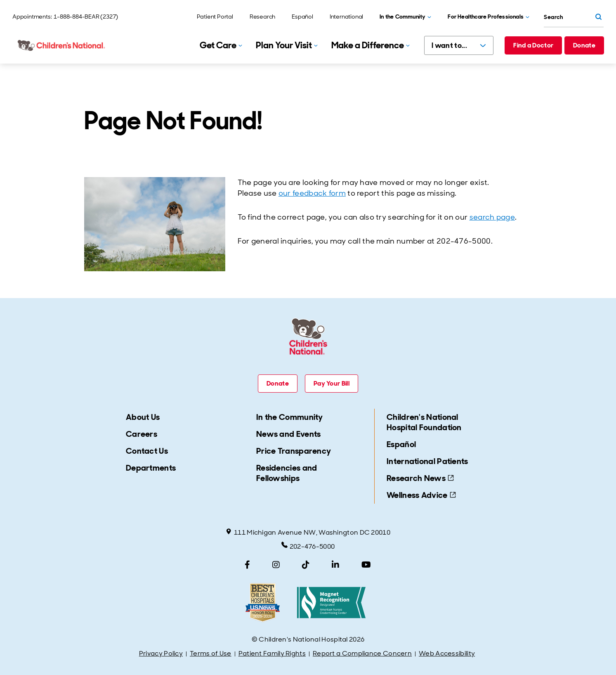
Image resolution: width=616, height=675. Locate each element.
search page (492, 217)
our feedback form (312, 193)
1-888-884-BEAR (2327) (86, 17)
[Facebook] (247, 565)
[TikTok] (306, 565)
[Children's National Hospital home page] (62, 45)
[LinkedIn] (335, 565)
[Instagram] (276, 565)
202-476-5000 (308, 546)
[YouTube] (366, 565)
